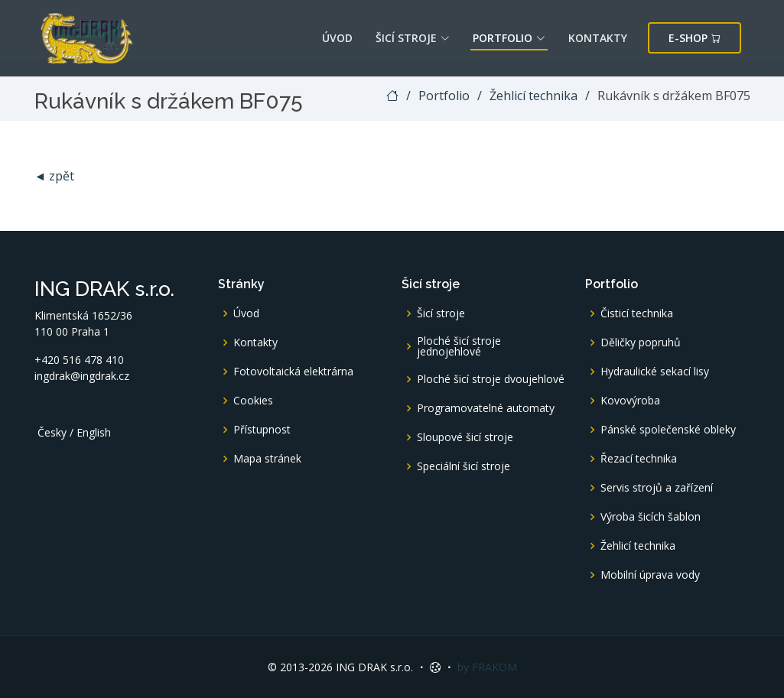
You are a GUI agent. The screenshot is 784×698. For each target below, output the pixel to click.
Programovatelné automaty (486, 408)
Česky (52, 433)
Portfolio (509, 38)
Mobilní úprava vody (650, 575)
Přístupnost (262, 430)
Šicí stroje (413, 38)
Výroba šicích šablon (651, 517)
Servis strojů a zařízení (657, 488)
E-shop (695, 38)
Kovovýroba (630, 401)
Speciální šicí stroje (464, 466)
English (94, 433)
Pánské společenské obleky (668, 430)
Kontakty (598, 38)
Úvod (337, 38)
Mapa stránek (267, 459)
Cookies (253, 401)
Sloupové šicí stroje (465, 437)
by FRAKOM (487, 667)
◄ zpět (55, 176)
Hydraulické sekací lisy (655, 372)
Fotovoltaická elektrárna (293, 372)
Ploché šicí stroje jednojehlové (459, 346)
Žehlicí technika (534, 96)
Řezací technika (639, 459)
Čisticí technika (637, 313)
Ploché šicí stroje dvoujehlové (491, 379)
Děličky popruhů (641, 343)
